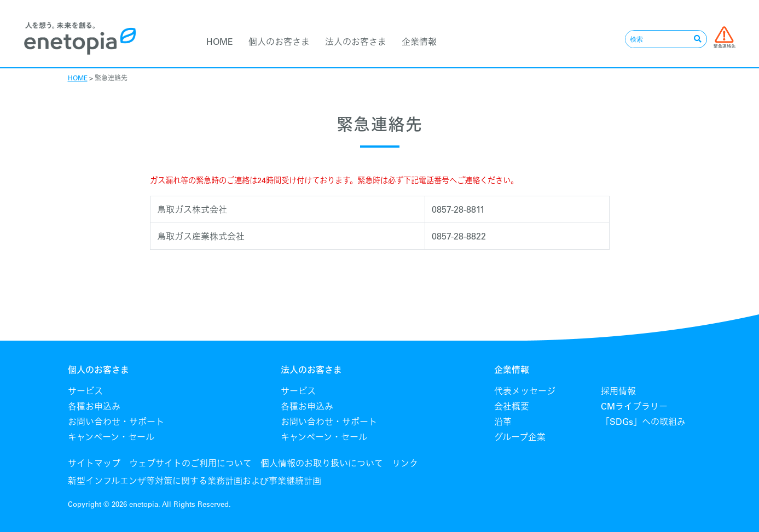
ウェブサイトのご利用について (190, 463)
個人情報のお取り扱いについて (322, 463)
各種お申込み (94, 406)
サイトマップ (94, 463)
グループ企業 (520, 437)
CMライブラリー (634, 406)
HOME (220, 42)
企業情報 (419, 42)
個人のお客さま (279, 42)
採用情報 (618, 391)
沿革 (503, 422)
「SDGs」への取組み (643, 422)
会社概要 (512, 406)
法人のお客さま (356, 42)
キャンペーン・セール (111, 437)
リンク (405, 463)
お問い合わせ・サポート (116, 422)
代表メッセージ (525, 391)
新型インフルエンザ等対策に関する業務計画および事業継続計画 (195, 481)
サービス (85, 391)
